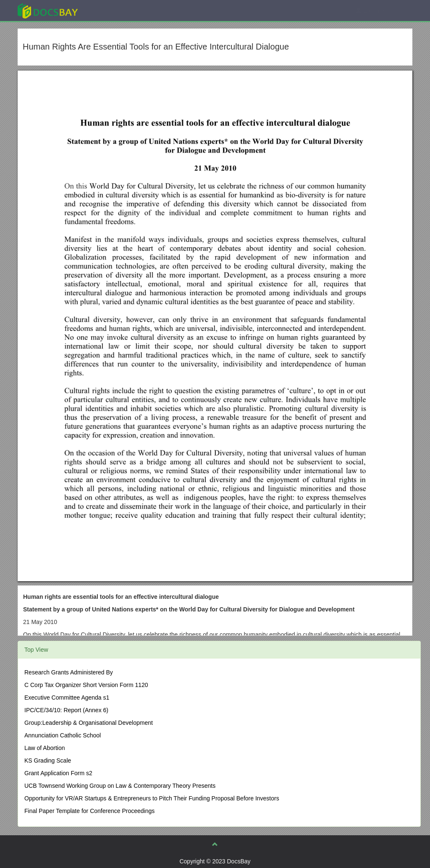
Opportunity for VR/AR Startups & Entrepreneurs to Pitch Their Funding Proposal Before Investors (152, 798)
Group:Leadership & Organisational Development (89, 723)
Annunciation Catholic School (63, 735)
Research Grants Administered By (69, 672)
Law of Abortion (45, 748)
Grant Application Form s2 (58, 773)
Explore (111, 10)
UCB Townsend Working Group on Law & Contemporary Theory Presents (120, 786)
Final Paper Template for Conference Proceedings (89, 811)
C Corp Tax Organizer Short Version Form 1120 (86, 685)
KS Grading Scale (48, 760)
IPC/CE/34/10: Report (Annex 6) (66, 710)
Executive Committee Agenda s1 (67, 698)
